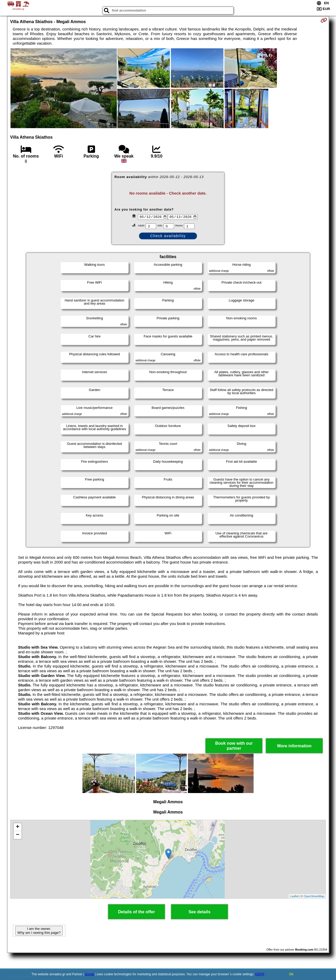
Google (90, 974)
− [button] (17, 835)
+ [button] (17, 827)
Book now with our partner (234, 746)
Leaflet (294, 896)
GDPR (260, 974)
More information (294, 746)
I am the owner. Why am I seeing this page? (39, 931)
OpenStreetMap (314, 896)
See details (199, 912)
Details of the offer (136, 912)
